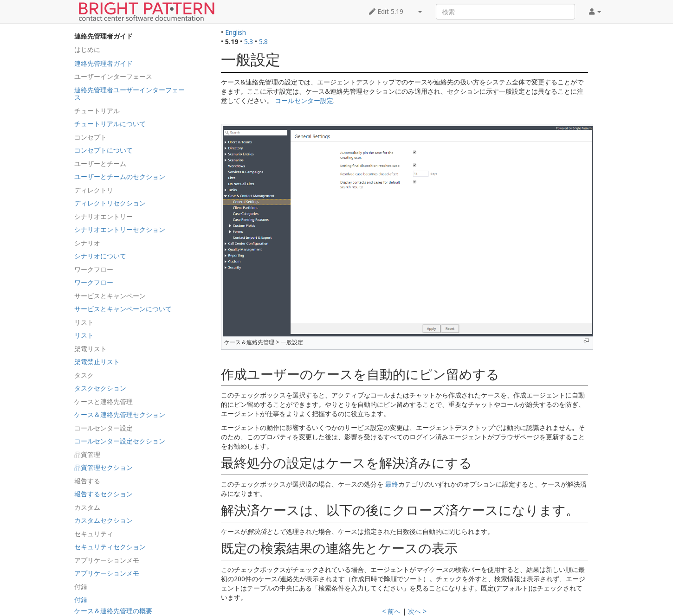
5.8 (263, 42)
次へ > (417, 611)
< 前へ (391, 611)
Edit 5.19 (386, 11)
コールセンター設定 (304, 100)
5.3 (249, 42)
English (236, 32)
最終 (392, 484)
